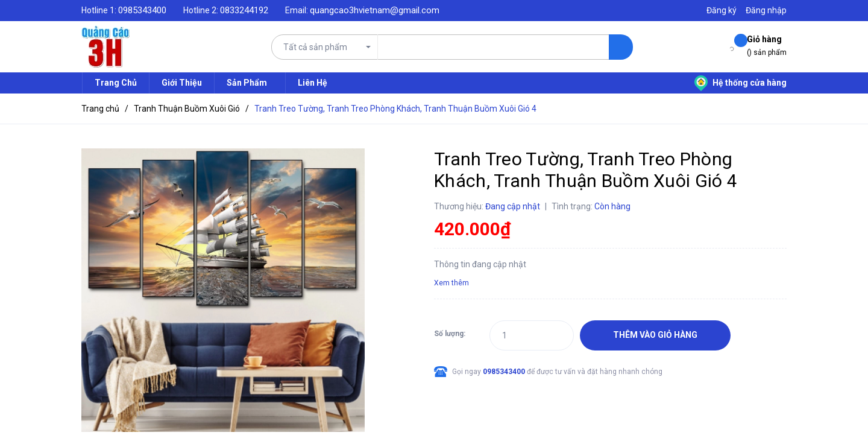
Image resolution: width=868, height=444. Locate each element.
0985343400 (142, 10)
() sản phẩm (767, 45)
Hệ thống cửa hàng (741, 83)
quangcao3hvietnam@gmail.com (375, 10)
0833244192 (244, 10)
